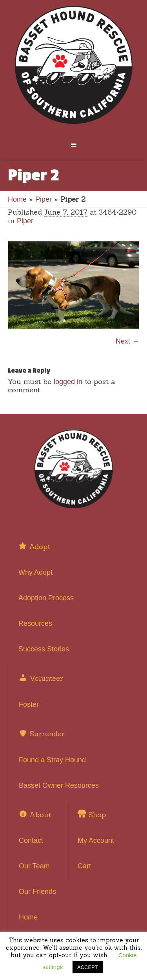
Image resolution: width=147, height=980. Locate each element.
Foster (29, 704)
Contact (31, 840)
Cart (84, 866)
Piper (44, 199)
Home (17, 199)
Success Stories (44, 649)
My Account (96, 840)
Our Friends (37, 892)
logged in (68, 382)
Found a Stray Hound (52, 760)
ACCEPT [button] (88, 967)
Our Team (34, 866)
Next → (127, 341)
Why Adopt (35, 572)
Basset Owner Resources (59, 785)
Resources (35, 623)
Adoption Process (46, 598)
